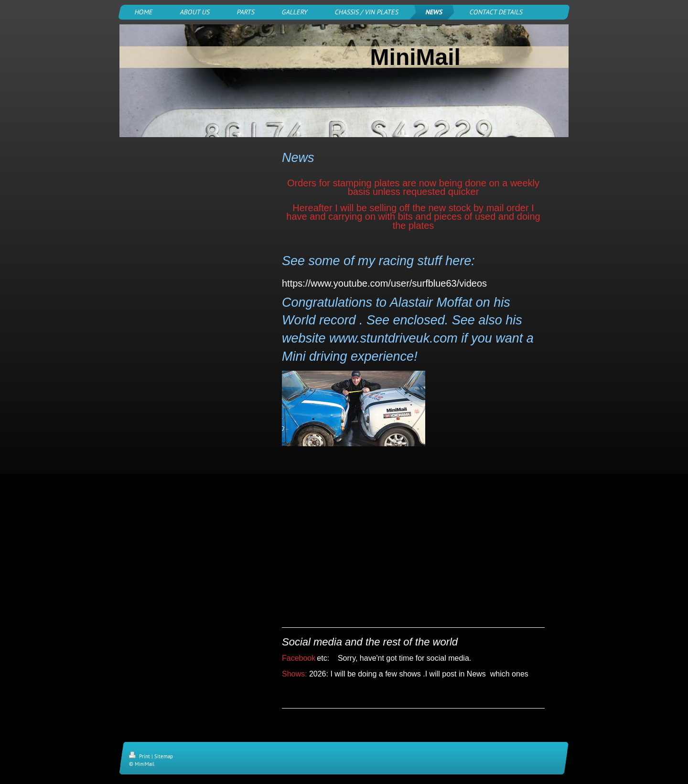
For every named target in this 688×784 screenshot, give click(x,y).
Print (140, 756)
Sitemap (164, 756)
